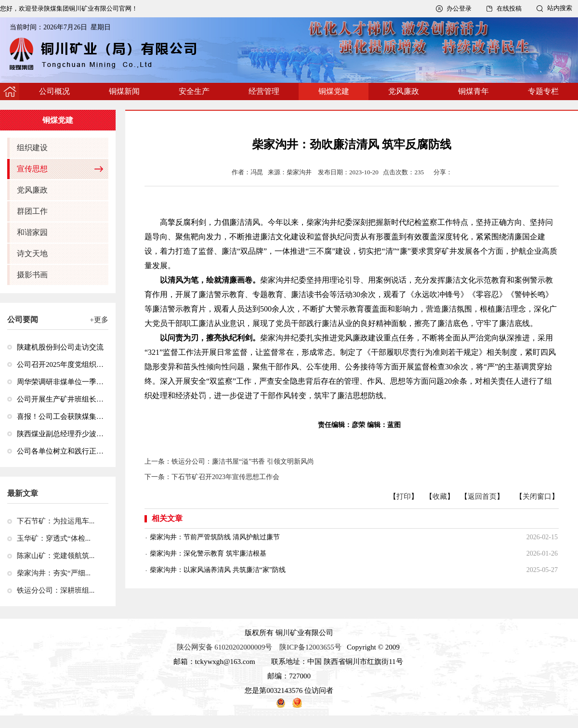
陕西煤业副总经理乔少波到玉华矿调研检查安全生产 (60, 434)
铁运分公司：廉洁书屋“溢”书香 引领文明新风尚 (243, 461)
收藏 (440, 496)
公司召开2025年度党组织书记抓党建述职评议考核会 (60, 364)
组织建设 (32, 148)
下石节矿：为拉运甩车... (56, 521)
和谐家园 (32, 232)
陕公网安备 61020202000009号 (225, 647)
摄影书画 (32, 275)
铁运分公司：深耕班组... (56, 590)
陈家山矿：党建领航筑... (56, 556)
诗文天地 (32, 253)
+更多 (99, 320)
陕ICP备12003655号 (310, 647)
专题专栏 (543, 91)
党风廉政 (404, 91)
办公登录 (459, 8)
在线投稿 (509, 8)
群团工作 (32, 211)
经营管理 (264, 91)
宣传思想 (32, 169)
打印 (404, 496)
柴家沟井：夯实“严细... (54, 573)
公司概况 (54, 91)
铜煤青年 (473, 91)
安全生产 (194, 91)
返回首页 (482, 496)
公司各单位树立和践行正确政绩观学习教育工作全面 (60, 451)
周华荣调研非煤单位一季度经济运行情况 (60, 382)
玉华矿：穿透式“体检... (54, 538)
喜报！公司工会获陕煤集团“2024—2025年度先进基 (60, 416)
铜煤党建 (334, 91)
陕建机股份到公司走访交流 (60, 347)
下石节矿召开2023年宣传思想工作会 (225, 477)
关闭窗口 (537, 496)
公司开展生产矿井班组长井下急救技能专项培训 (60, 399)
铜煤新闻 (124, 91)
